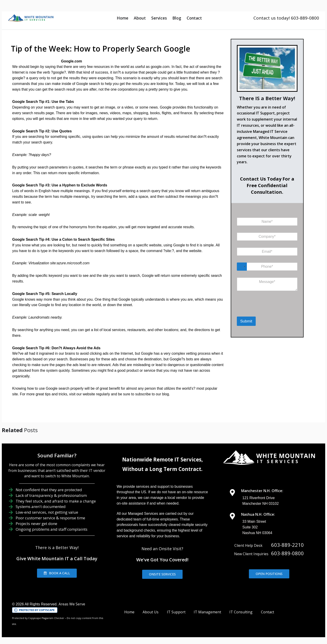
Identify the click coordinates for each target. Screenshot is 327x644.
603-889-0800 (287, 553)
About (140, 18)
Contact (194, 18)
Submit (246, 321)
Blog (177, 18)
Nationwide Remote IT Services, (162, 459)
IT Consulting (241, 612)
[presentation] (260, 311)
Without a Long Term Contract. (162, 469)
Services (159, 18)
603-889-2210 (287, 545)
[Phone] (267, 267)
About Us (151, 612)
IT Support (176, 612)
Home (123, 18)
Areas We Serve (72, 604)
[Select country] (242, 267)
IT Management (207, 612)
